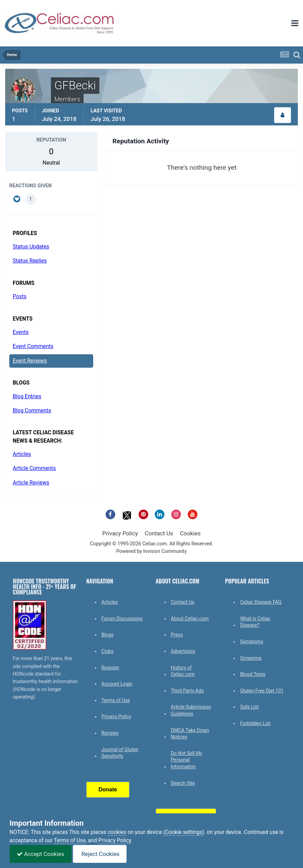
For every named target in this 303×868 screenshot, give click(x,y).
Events (21, 332)
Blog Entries (27, 397)
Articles (22, 454)
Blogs (107, 635)
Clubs (107, 651)
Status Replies (30, 261)
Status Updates (31, 247)
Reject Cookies (100, 854)
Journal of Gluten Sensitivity (120, 753)
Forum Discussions (122, 619)
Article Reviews (31, 483)
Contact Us (159, 533)
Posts (20, 297)
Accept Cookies (41, 854)
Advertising (183, 651)
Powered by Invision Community (151, 551)
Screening (251, 658)
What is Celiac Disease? (255, 622)
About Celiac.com (190, 619)
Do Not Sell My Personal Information (187, 760)
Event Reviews (30, 361)
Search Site (183, 783)
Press (177, 635)
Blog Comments (32, 411)
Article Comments (34, 468)
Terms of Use (116, 700)
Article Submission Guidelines (191, 710)
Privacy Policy (120, 533)
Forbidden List (255, 723)
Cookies (190, 533)
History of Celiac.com (183, 671)
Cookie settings (184, 832)
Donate (108, 789)
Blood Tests (253, 674)
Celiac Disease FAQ (261, 602)
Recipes (110, 733)
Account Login (117, 684)
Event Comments (33, 346)
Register (110, 668)
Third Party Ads (187, 691)
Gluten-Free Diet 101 (262, 691)
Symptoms (252, 642)
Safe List (249, 707)
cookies (117, 832)
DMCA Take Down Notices (190, 734)
